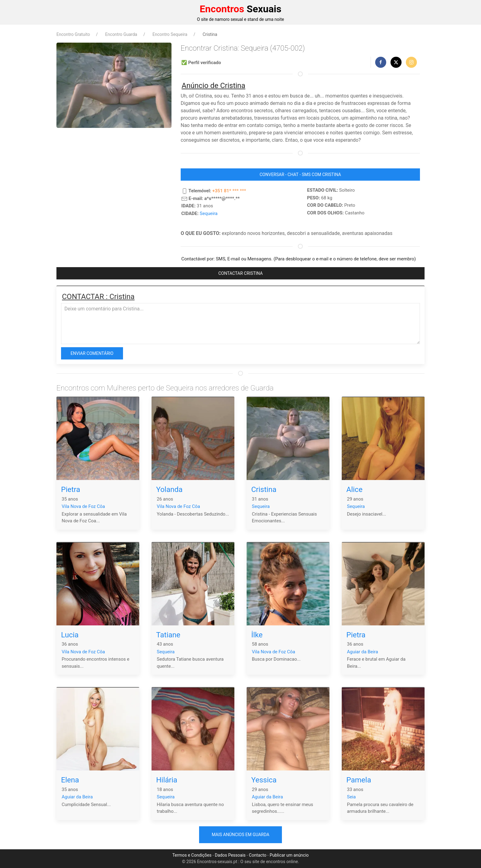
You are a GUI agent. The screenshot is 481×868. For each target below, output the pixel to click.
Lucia (70, 635)
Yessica (264, 780)
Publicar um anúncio (289, 855)
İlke (257, 635)
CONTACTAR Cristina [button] (241, 273)
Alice (354, 490)
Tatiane (168, 635)
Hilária (167, 780)
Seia (351, 797)
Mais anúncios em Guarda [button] (240, 835)
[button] (381, 62)
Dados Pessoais (230, 855)
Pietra (71, 490)
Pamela (359, 780)
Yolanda (169, 490)
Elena (70, 780)
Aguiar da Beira (362, 652)
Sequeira (209, 213)
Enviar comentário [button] (92, 353)
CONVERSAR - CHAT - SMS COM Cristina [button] (300, 175)
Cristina (264, 490)
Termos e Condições (192, 855)
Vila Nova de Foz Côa (83, 506)
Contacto (258, 855)
